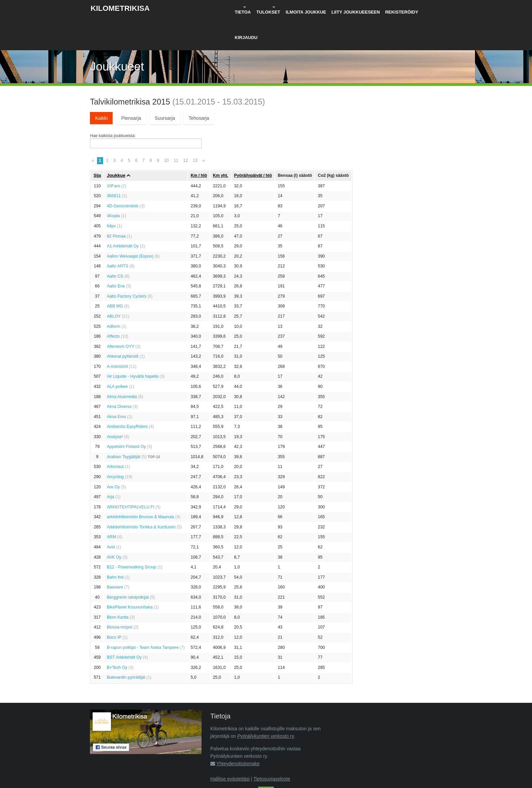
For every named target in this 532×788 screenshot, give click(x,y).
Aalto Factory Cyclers (127, 263)
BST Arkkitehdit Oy (124, 624)
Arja (111, 464)
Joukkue (116, 142)
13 (195, 127)
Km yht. (221, 142)
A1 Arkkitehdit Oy (123, 213)
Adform (113, 293)
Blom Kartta (118, 584)
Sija (97, 142)
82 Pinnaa (116, 203)
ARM (111, 504)
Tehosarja (199, 85)
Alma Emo (117, 383)
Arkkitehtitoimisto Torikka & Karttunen (141, 494)
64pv (111, 193)
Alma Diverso (119, 373)
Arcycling (115, 444)
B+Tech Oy (117, 634)
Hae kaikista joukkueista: (113, 102)
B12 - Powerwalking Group (132, 534)
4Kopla (113, 183)
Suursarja (165, 85)
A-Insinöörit (117, 333)
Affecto (113, 303)
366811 (114, 163)
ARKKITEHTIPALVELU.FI (131, 474)
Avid (111, 514)
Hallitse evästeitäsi (230, 746)
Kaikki (101, 85)
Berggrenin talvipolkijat (128, 564)
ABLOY (114, 283)
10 (167, 127)
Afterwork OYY (121, 313)
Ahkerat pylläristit (123, 323)
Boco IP (114, 604)
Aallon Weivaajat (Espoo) (130, 223)
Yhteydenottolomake (238, 731)
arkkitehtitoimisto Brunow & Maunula (140, 484)
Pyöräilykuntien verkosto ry (265, 703)
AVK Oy (114, 524)
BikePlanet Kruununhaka (130, 574)
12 (186, 127)
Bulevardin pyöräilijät (126, 644)
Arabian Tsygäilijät (124, 424)
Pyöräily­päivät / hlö (253, 142)
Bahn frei (115, 544)
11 (176, 127)
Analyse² (115, 404)
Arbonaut (115, 434)
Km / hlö (199, 142)
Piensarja (131, 85)
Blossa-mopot (120, 594)
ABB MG (115, 273)
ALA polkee (117, 353)
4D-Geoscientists (123, 173)
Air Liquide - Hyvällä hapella (133, 343)
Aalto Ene (116, 253)
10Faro (113, 153)
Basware (115, 554)
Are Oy (113, 454)
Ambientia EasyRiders (127, 393)
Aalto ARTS (118, 233)
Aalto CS (115, 243)
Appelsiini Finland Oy (126, 414)
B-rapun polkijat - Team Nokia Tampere (143, 614)
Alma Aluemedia (122, 363)
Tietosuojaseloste (272, 746)
